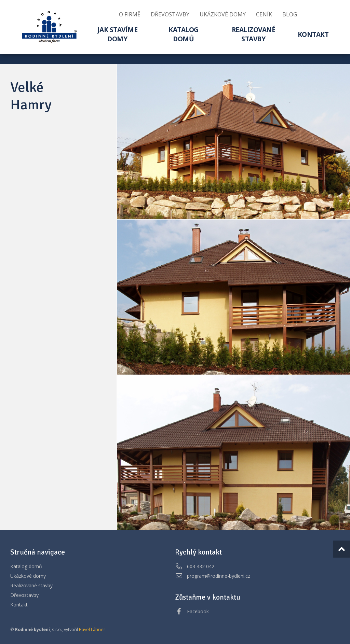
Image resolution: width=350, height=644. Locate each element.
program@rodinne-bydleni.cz (219, 576)
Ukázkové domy (28, 576)
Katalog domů (26, 566)
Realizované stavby (31, 585)
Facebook (198, 611)
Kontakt (19, 605)
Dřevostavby (24, 595)
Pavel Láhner (92, 629)
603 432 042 (201, 566)
